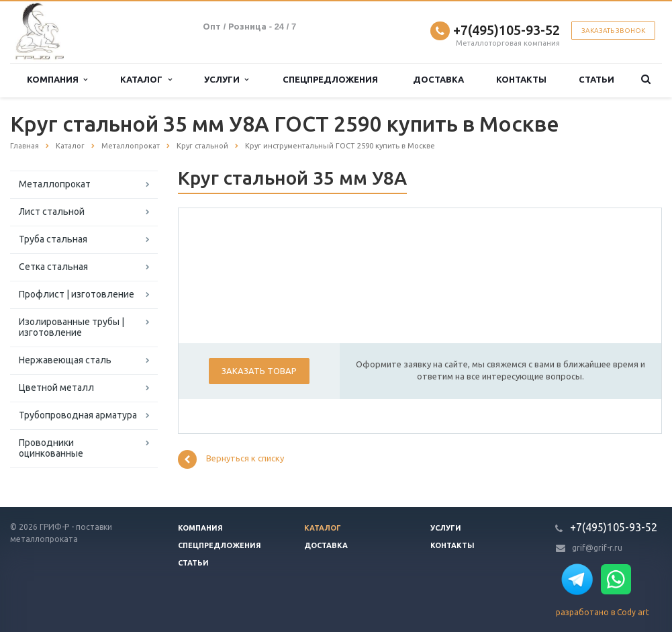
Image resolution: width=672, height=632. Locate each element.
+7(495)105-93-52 (507, 30)
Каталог (146, 80)
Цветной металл (56, 388)
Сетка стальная (53, 267)
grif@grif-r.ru (597, 548)
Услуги (226, 80)
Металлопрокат (55, 184)
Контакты (521, 80)
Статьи (596, 80)
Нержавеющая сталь (65, 360)
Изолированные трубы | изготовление (71, 327)
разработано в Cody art (603, 612)
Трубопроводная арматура (78, 415)
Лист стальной (52, 212)
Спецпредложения (330, 80)
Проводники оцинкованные (51, 448)
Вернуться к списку (231, 459)
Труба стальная (53, 239)
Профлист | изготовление (77, 294)
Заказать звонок (613, 31)
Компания (57, 80)
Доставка (438, 80)
